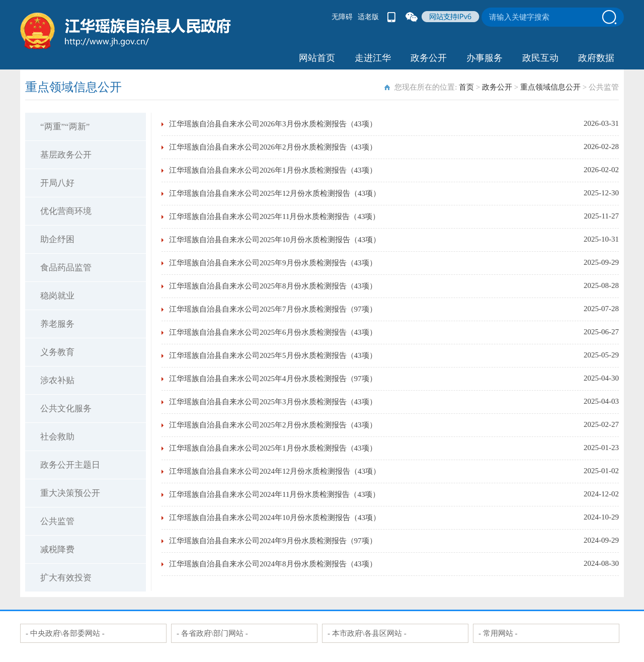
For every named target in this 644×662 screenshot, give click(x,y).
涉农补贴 (57, 380)
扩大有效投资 (66, 578)
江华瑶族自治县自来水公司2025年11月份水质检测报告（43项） (274, 216)
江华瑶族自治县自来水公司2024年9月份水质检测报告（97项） (273, 541)
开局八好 (57, 183)
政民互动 (540, 58)
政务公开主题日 (70, 465)
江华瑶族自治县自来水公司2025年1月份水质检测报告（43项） (273, 448)
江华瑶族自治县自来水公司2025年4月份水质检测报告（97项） (273, 379)
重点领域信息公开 (550, 87)
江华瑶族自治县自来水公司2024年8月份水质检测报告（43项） (273, 564)
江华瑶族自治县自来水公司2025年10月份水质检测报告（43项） (275, 240)
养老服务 (57, 324)
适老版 (368, 17)
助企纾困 (57, 239)
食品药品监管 (66, 268)
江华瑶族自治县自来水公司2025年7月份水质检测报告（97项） (273, 309)
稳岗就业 (57, 296)
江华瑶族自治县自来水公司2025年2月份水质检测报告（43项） (273, 425)
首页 (466, 87)
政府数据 (596, 58)
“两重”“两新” (65, 127)
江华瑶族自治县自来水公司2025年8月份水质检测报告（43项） (273, 286)
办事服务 (485, 58)
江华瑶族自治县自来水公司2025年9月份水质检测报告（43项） (273, 263)
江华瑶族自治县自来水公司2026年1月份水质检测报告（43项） (273, 170)
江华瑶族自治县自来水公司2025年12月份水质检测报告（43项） (275, 193)
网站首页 (317, 58)
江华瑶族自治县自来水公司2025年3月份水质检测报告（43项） (273, 402)
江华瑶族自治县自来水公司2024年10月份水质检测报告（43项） (275, 518)
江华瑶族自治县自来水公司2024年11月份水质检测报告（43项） (274, 494)
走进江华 (373, 58)
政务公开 (429, 58)
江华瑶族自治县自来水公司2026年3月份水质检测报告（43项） (273, 124)
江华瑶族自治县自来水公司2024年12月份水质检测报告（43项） (275, 471)
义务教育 (57, 352)
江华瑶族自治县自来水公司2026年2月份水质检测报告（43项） (273, 147)
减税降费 (57, 549)
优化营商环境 (66, 211)
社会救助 (57, 437)
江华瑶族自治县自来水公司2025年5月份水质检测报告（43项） (273, 355)
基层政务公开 (66, 155)
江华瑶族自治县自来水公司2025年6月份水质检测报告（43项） (273, 332)
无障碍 (342, 17)
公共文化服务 (66, 409)
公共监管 (57, 521)
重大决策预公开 (70, 493)
